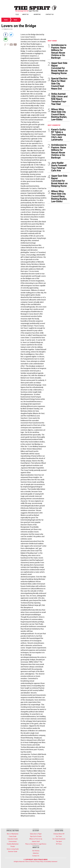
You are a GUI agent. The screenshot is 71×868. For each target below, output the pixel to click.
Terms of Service (30, 862)
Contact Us (50, 14)
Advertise (37, 14)
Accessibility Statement (51, 862)
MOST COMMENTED (54, 125)
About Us (25, 14)
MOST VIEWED (52, 41)
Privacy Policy (39, 862)
